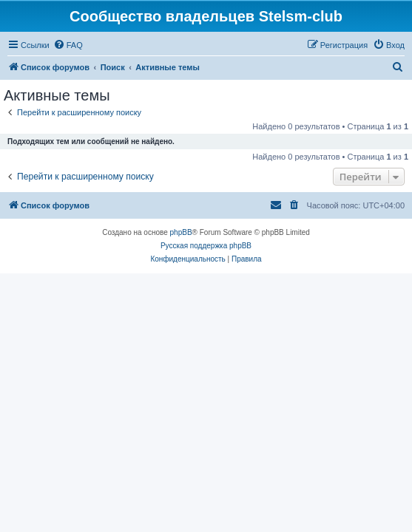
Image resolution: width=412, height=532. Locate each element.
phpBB (181, 232)
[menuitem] (68, 45)
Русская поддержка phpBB (206, 246)
